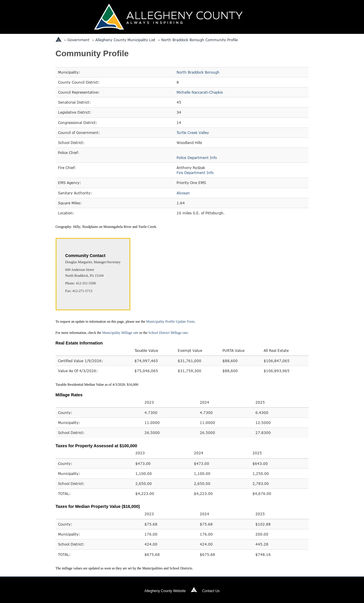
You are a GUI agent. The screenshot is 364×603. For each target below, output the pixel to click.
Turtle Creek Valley (193, 132)
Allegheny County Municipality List (125, 40)
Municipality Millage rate (120, 333)
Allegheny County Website (165, 591)
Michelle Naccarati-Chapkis (200, 92)
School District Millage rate (168, 333)
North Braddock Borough (198, 72)
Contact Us (211, 591)
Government (78, 40)
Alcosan (183, 193)
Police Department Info (197, 158)
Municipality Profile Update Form (170, 322)
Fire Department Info (195, 173)
